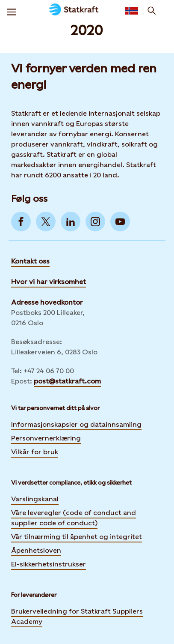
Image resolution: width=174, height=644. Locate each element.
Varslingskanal (35, 499)
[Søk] (152, 11)
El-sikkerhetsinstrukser (49, 564)
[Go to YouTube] (120, 222)
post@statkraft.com (67, 381)
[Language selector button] (132, 11)
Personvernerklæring (46, 438)
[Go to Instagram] (95, 222)
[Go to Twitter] (46, 222)
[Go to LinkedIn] (71, 222)
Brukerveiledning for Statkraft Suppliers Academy (77, 616)
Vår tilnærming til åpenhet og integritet (77, 537)
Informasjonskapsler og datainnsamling (76, 424)
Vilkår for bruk (35, 452)
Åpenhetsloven (36, 550)
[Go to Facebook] (21, 222)
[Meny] (12, 11)
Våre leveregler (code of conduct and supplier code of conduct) (74, 518)
